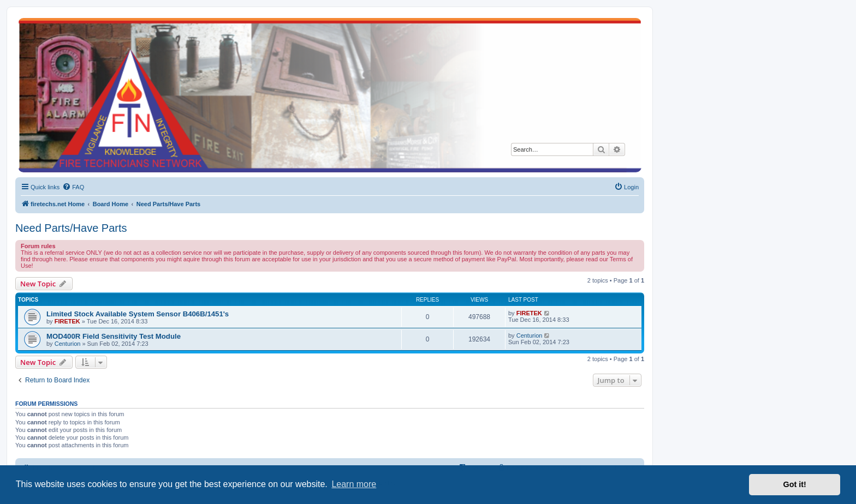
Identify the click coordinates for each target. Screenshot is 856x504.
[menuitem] (73, 187)
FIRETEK (67, 321)
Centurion (68, 344)
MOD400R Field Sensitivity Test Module (114, 336)
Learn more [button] (354, 484)
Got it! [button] (795, 484)
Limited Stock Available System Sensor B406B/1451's (138, 314)
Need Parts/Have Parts (71, 228)
